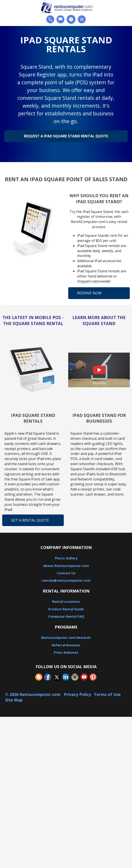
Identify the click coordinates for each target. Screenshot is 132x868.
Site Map (14, 700)
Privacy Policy (77, 694)
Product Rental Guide (66, 609)
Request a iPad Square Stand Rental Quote (66, 136)
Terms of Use (107, 694)
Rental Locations (66, 601)
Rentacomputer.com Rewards (66, 637)
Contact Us (66, 573)
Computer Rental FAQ (66, 616)
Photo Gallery (66, 558)
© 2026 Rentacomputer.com (33, 694)
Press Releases (66, 652)
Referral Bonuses (66, 645)
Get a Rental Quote (30, 520)
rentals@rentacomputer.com (66, 580)
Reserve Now (89, 293)
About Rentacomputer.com (66, 566)
